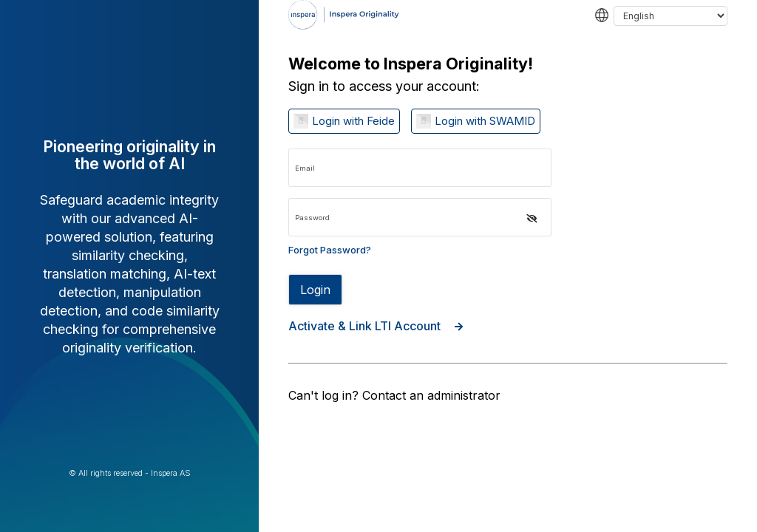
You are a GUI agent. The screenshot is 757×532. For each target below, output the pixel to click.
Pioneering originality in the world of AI (129, 155)
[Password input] (420, 217)
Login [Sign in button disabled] (315, 290)
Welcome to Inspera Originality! (411, 64)
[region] (508, 266)
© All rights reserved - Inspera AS (130, 473)
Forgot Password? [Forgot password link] (330, 250)
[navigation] (508, 41)
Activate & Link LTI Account (376, 326)
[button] (532, 219)
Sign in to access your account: (384, 86)
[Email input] (420, 168)
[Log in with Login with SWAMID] (476, 121)
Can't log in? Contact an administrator (394, 395)
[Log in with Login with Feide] (344, 121)
